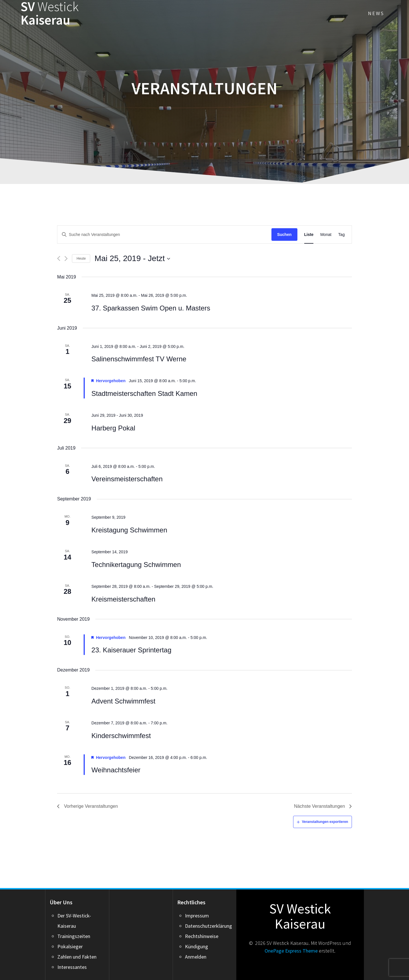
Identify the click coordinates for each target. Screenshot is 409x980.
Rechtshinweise (202, 936)
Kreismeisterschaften (123, 599)
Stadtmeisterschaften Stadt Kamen (144, 393)
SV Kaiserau (50, 13)
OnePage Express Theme (291, 951)
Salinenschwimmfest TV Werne (139, 359)
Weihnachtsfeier (116, 770)
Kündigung (197, 946)
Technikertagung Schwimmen (136, 565)
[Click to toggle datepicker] (132, 258)
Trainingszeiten (74, 936)
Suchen (284, 235)
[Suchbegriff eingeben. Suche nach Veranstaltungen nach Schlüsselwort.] (164, 235)
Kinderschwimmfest (121, 736)
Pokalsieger (70, 946)
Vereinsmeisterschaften (127, 479)
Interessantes (72, 967)
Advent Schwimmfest (123, 701)
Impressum (197, 916)
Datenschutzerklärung (208, 926)
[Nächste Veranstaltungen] (66, 258)
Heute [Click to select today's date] (81, 258)
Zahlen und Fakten (77, 957)
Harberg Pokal (113, 428)
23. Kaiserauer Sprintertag (131, 650)
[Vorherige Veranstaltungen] (59, 258)
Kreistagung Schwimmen (129, 530)
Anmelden (196, 957)
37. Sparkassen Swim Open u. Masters (151, 308)
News (376, 13)
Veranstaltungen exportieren (325, 822)
